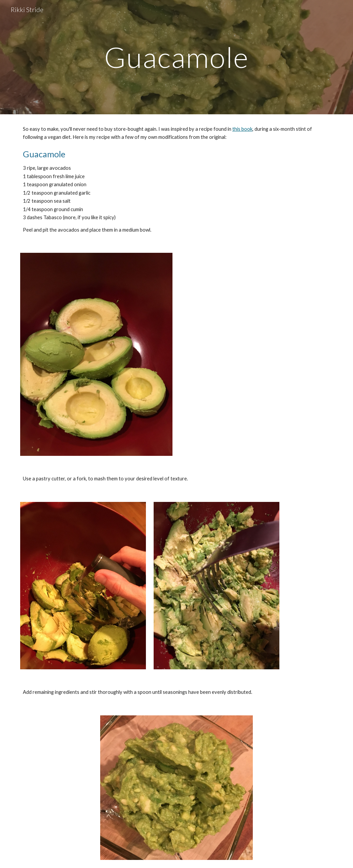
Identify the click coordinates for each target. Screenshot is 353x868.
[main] (176, 57)
